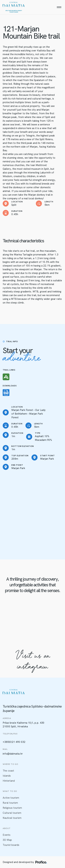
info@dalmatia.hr (13, 754)
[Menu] (59, 7)
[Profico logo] (41, 862)
